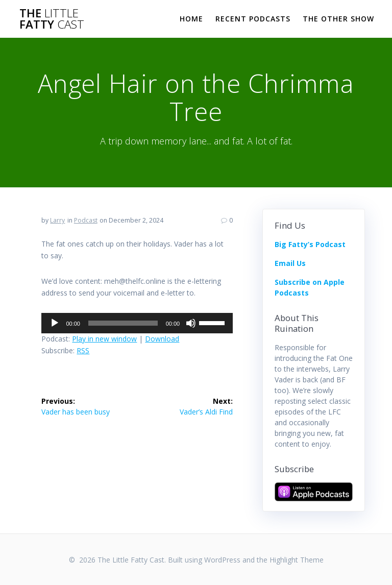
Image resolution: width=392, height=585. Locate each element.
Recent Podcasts (253, 19)
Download (162, 339)
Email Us (290, 263)
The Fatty (52, 19)
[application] (137, 323)
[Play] (55, 323)
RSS (83, 350)
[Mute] (191, 323)
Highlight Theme (297, 560)
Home (191, 19)
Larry (57, 220)
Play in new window (104, 339)
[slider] (123, 323)
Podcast (86, 220)
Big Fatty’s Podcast (310, 244)
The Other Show (338, 19)
